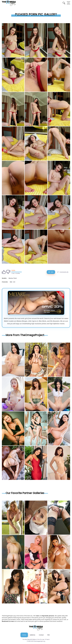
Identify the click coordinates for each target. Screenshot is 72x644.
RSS (49, 635)
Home (24, 635)
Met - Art (13, 282)
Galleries (32, 635)
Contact (41, 635)
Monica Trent (13, 278)
